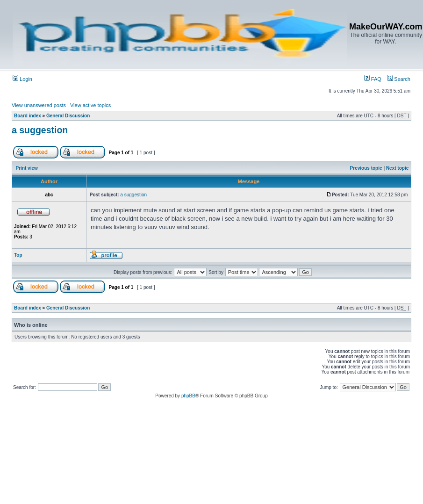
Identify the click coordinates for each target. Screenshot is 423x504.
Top (18, 255)
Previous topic (366, 168)
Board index (28, 116)
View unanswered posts (39, 105)
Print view (27, 168)
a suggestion (40, 130)
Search (399, 79)
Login (22, 79)
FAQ (373, 79)
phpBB (188, 396)
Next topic (397, 168)
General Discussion (68, 116)
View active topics (90, 105)
